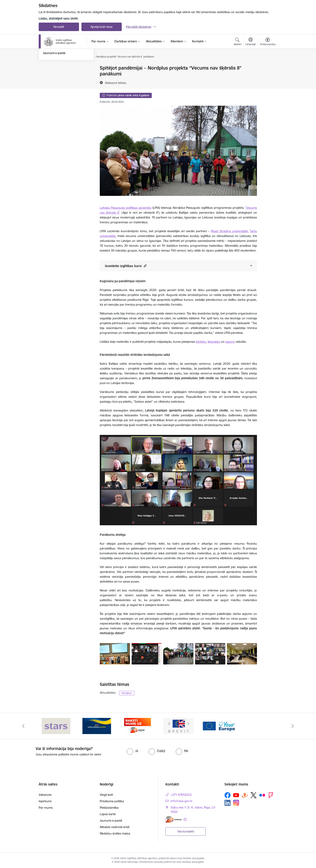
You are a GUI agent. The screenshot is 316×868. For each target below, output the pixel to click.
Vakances (45, 795)
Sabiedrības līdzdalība (57, 89)
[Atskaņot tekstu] (116, 83)
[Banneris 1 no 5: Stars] (56, 726)
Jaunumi (49, 68)
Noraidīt (59, 27)
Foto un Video (52, 82)
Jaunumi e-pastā (54, 96)
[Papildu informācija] (185, 819)
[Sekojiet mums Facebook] (228, 795)
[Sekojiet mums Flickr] (262, 795)
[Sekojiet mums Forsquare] (271, 795)
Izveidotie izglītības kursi (126, 266)
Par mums (46, 808)
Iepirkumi (45, 801)
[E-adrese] (174, 819)
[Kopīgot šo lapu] (267, 76)
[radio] (132, 751)
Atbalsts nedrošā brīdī (115, 827)
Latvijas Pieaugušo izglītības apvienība (126, 208)
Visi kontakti (186, 831)
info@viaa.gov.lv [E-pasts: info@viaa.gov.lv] (181, 801)
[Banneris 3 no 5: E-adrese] (138, 726)
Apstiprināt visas (101, 27)
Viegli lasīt (106, 795)
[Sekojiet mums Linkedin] (228, 803)
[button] (145, 266)
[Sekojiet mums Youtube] (236, 795)
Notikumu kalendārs (57, 75)
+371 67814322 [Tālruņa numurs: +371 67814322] (181, 795)
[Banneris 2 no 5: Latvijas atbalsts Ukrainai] (97, 726)
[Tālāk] (293, 726)
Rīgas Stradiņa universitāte (229, 231)
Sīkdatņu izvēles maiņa (115, 833)
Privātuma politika (112, 801)
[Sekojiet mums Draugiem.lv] (245, 795)
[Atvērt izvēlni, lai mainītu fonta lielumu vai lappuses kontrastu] (268, 42)
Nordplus (127, 693)
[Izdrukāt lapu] (267, 66)
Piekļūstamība (109, 808)
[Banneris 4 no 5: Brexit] (178, 726)
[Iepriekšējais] (23, 726)
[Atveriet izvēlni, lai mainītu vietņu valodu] (251, 42)
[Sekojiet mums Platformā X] (254, 795)
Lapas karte (108, 814)
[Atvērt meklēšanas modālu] (238, 42)
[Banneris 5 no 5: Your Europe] (219, 726)
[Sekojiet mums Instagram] (236, 803)
